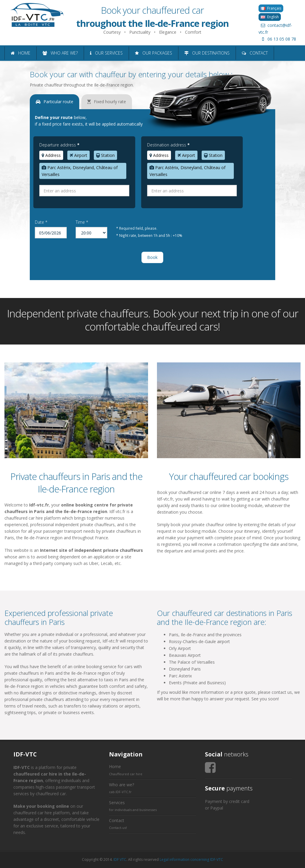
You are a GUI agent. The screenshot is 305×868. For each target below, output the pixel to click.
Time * (82, 222)
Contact (117, 820)
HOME (21, 53)
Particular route (55, 102)
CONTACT (255, 53)
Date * (41, 222)
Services (117, 803)
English (270, 17)
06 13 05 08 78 (277, 39)
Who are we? (122, 785)
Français (271, 8)
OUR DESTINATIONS (207, 53)
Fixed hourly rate (107, 102)
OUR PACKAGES (154, 53)
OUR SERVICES (106, 53)
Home (115, 766)
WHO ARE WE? (60, 53)
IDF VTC (120, 859)
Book (152, 257)
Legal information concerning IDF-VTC (191, 859)
